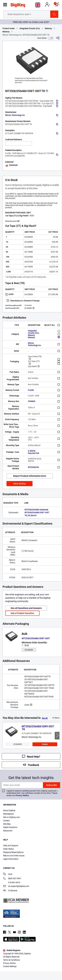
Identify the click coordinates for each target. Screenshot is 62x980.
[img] (18, 6)
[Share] (58, 38)
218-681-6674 (12, 883)
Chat (8, 874)
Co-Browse (10, 891)
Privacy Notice (22, 795)
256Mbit (32, 401)
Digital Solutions (10, 827)
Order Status (8, 849)
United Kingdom (12, 950)
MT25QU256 (33, 467)
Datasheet (11, 165)
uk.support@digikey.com (16, 886)
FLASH (31, 390)
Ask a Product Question (22, 613)
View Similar (20, 484)
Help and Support (11, 846)
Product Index (9, 28)
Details (45, 744)
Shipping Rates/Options (13, 852)
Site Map (7, 824)
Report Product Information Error (30, 476)
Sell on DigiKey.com (12, 817)
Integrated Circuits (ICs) (30, 28)
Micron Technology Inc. (15, 115)
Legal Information (11, 859)
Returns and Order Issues (14, 856)
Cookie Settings (10, 966)
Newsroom (8, 831)
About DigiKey (9, 811)
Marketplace (8, 814)
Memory (48, 28)
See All (45, 718)
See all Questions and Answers (26, 608)
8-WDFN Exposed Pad (33, 452)
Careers (6, 821)
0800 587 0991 (12, 879)
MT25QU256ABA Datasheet (36, 510)
